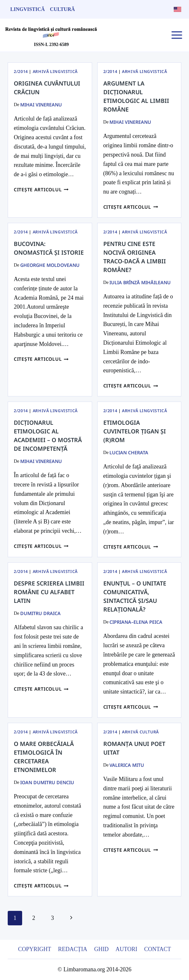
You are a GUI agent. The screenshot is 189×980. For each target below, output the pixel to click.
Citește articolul (41, 190)
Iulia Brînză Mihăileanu (140, 282)
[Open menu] (177, 35)
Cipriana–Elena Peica (136, 622)
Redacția (73, 949)
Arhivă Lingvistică (55, 72)
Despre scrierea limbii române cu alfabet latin (49, 592)
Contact (158, 949)
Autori (126, 949)
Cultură (63, 9)
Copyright (34, 949)
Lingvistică (28, 9)
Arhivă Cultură (140, 732)
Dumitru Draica (40, 613)
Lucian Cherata (129, 453)
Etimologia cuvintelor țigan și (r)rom (135, 431)
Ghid (101, 949)
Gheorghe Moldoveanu (50, 265)
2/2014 (21, 72)
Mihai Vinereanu (41, 105)
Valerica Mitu (127, 765)
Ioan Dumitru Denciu (47, 782)
